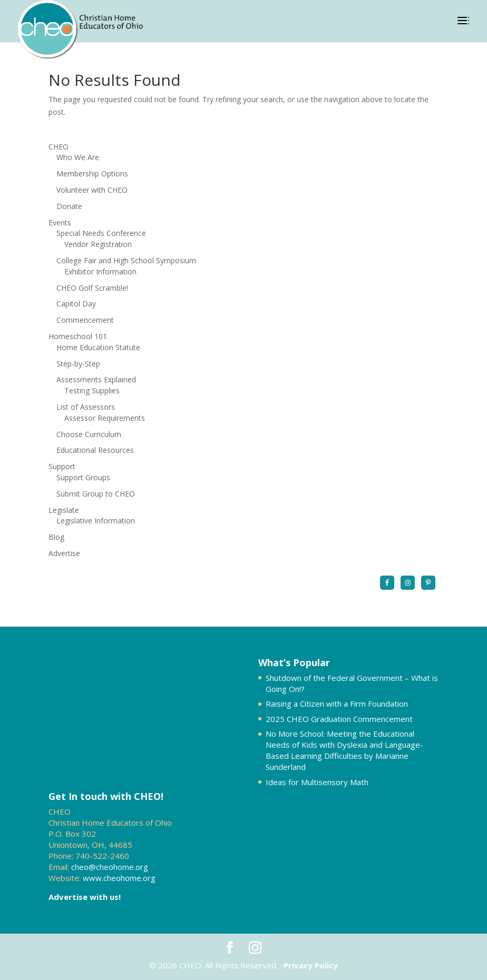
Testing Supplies (92, 390)
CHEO (59, 147)
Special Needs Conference (101, 233)
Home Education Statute (98, 347)
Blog (56, 537)
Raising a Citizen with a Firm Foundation (337, 704)
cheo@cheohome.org (110, 867)
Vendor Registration (98, 244)
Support (62, 466)
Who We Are (78, 157)
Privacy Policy (311, 965)
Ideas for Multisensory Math (317, 782)
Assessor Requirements (105, 418)
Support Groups (83, 477)
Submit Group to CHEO (96, 494)
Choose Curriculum (89, 434)
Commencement (85, 320)
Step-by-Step (78, 364)
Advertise (64, 553)
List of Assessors (86, 407)
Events (60, 222)
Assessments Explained (96, 379)
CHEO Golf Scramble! (92, 288)
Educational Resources (95, 450)
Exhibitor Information (100, 271)
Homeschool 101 (78, 336)
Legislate (64, 510)
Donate (69, 206)
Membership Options (92, 174)
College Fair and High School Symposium (126, 260)
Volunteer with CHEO (92, 190)
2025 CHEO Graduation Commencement (339, 719)
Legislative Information (96, 521)
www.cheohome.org (119, 878)
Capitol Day (76, 304)
